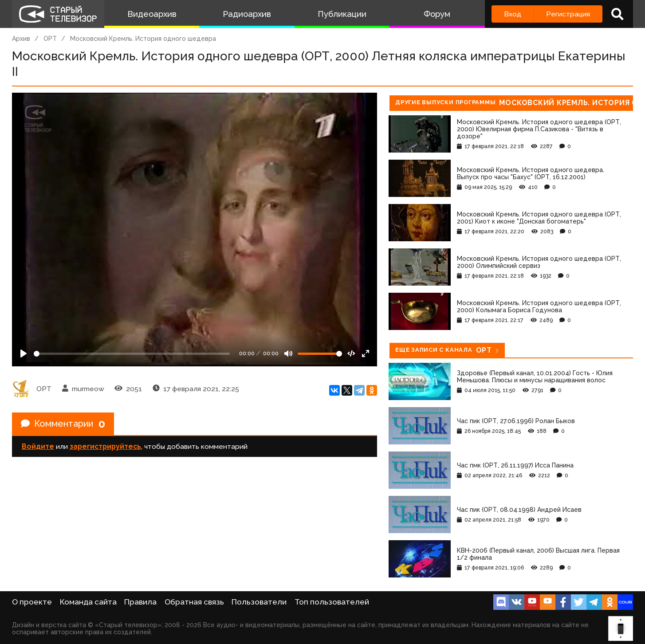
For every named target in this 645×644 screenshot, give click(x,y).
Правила (140, 602)
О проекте (32, 602)
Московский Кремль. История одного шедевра (143, 39)
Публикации (342, 14)
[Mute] (288, 353)
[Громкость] (320, 354)
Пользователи (259, 602)
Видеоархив (152, 14)
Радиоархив (247, 14)
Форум (437, 14)
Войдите (38, 446)
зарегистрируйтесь (105, 446)
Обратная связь (194, 602)
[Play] (24, 353)
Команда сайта (88, 602)
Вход (513, 14)
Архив (21, 39)
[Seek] (132, 354)
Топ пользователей (332, 602)
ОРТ (50, 39)
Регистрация (568, 14)
